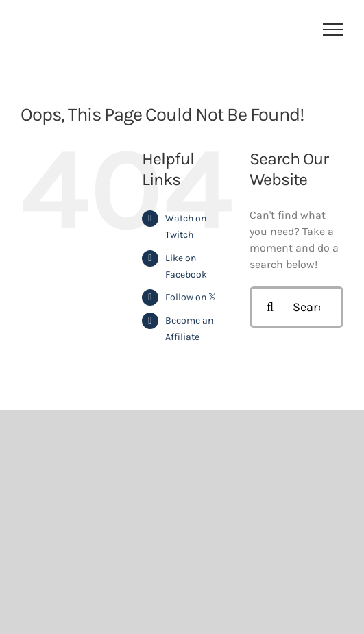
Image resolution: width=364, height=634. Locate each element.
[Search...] (296, 307)
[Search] (270, 307)
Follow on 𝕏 (191, 297)
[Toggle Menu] (333, 29)
